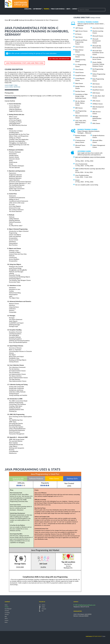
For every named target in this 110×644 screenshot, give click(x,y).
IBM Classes (79, 108)
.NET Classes (79, 28)
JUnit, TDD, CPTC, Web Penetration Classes (81, 123)
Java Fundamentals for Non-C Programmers (45, 20)
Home (7, 20)
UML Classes (96, 101)
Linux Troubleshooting (82, 175)
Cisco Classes (79, 69)
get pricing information (59, 59)
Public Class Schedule (58, 9)
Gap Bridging (37, 9)
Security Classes (97, 87)
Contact (75, 9)
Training (46, 9)
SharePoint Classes (98, 90)
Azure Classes (79, 47)
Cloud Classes (79, 72)
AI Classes (78, 34)
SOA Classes (96, 93)
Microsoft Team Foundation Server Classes (98, 52)
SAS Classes (96, 84)
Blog (6, 616)
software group (94, 636)
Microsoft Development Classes (97, 41)
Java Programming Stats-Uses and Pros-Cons (25, 63)
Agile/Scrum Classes (81, 31)
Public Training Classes (18, 45)
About (68, 9)
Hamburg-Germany (24, 20)
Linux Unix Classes (98, 28)
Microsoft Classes (98, 36)
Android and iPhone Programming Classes (81, 42)
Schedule (7, 611)
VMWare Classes (98, 104)
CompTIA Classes (80, 75)
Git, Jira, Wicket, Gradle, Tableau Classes (80, 103)
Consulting (28, 9)
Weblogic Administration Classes (97, 118)
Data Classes (79, 83)
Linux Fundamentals (81, 164)
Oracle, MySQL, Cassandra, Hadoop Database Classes (98, 64)
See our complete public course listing (87, 185)
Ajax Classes (79, 37)
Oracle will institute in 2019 (70, 531)
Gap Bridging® (8, 609)
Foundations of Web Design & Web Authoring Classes (81, 96)
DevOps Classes (80, 91)
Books (6, 622)
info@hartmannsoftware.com (87, 605)
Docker (77, 180)
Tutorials (7, 615)
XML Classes (96, 123)
